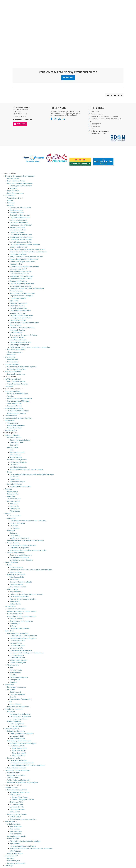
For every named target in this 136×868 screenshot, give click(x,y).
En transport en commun (17, 687)
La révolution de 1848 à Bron (20, 311)
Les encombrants (16, 648)
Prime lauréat (15, 511)
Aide (92, 129)
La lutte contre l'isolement (19, 538)
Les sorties (14, 526)
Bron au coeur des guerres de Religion (24, 335)
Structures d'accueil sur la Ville (21, 582)
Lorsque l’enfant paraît (18, 320)
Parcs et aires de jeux (18, 482)
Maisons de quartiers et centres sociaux (22, 611)
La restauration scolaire (18, 467)
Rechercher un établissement (21, 555)
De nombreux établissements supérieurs (22, 367)
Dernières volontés (17, 213)
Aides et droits (13, 589)
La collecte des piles (17, 658)
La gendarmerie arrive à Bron (20, 342)
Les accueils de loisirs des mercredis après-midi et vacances (32, 474)
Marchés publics (11, 430)
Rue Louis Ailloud (19, 756)
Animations (11, 518)
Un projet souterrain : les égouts (21, 296)
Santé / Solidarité (11, 562)
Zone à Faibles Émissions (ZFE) (21, 699)
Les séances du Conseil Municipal (20, 399)
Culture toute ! (15, 479)
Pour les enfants (16, 826)
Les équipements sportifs (17, 836)
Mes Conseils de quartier (16, 381)
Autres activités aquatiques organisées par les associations (31, 849)
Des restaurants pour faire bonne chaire (24, 323)
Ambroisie (13, 682)
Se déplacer (14, 580)
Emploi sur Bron (13, 494)
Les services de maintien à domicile (23, 545)
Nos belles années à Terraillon (21, 225)
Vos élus (10, 396)
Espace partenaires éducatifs (20, 487)
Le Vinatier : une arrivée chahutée (22, 328)
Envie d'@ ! (9, 866)
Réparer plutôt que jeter (19, 660)
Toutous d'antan (16, 325)
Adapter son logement (18, 587)
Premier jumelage (16, 291)
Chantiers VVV (15, 509)
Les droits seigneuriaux (18, 308)
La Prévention (15, 536)
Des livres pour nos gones (19, 345)
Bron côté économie (17, 738)
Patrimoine (11, 203)
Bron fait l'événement (13, 372)
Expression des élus (15, 406)
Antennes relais (15, 672)
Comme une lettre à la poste (20, 208)
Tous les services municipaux (18, 411)
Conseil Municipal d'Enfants (20, 440)
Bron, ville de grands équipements (20, 183)
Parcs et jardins (13, 362)
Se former (13, 626)
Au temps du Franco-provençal (21, 276)
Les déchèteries (16, 643)
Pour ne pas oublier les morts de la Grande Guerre (28, 252)
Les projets (9, 386)
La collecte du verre (17, 646)
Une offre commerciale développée (23, 743)
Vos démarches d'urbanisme (20, 714)
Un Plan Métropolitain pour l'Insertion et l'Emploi (27, 765)
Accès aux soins (16, 572)
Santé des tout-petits (17, 452)
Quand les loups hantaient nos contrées (24, 267)
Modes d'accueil (16, 457)
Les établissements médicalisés (21, 560)
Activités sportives (14, 824)
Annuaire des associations (17, 609)
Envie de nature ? (11, 856)
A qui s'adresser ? (16, 592)
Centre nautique (13, 839)
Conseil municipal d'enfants (17, 384)
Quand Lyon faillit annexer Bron (21, 237)
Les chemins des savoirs (16, 863)
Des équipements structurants (21, 186)
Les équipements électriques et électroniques (27, 653)
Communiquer (15, 624)
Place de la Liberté (19, 753)
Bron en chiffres (13, 178)
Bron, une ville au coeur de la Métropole (20, 176)
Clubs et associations (15, 853)
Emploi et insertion (14, 758)
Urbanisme (11, 712)
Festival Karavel (16, 817)
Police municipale (14, 773)
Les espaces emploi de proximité (22, 763)
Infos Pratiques (15, 851)
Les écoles (14, 465)
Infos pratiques (15, 455)
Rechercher (68, 78)
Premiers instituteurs (17, 227)
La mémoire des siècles (18, 220)
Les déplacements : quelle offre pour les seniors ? (26, 540)
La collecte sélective (17, 641)
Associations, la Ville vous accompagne (22, 616)
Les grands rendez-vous (16, 374)
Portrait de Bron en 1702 (19, 303)
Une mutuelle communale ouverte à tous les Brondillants (31, 570)
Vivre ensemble (13, 665)
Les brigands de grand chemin (21, 318)
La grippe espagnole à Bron (20, 218)
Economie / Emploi (12, 729)
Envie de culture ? (11, 787)
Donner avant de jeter (18, 663)
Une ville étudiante (12, 364)
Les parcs (11, 858)
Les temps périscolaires (18, 462)
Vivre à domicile (13, 543)
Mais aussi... (14, 188)
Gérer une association (15, 614)
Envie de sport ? (11, 822)
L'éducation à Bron (17, 443)
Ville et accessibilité (17, 577)
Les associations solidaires (19, 597)
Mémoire (11, 205)
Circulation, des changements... (19, 707)
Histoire (10, 200)
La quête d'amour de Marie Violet (22, 284)
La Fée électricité (16, 333)
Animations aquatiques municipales (23, 846)
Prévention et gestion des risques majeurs (23, 783)
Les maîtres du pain (17, 337)
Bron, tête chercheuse (16, 193)
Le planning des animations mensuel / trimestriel (28, 521)
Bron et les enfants (14, 438)
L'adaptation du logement (19, 548)
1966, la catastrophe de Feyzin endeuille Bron (26, 257)
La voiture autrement (18, 695)
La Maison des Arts (17, 807)
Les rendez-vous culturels (17, 814)
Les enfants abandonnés (19, 223)
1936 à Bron (14, 301)
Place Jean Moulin (19, 751)
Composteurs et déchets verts (21, 650)
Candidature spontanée (16, 425)
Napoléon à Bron (16, 264)
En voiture (11, 690)
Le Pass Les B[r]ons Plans (17, 369)
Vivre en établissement (16, 553)
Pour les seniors (16, 834)
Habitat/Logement (14, 721)
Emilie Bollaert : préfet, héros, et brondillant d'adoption (30, 347)
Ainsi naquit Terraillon (18, 330)
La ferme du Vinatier (17, 809)
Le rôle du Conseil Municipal (18, 394)
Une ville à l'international (16, 350)
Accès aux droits (13, 778)
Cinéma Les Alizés (16, 802)
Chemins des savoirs (15, 352)
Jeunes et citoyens (14, 499)
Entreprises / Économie (16, 731)
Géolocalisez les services (16, 413)
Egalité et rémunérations (100, 131)
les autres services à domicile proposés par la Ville (28, 550)
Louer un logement (17, 724)
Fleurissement (13, 359)
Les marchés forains (17, 746)
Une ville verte (10, 357)
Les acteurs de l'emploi (18, 760)
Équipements (15, 844)
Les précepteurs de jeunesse (20, 286)
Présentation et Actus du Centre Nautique (25, 841)
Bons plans (11, 496)
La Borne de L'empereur (19, 247)
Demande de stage (14, 428)
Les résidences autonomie (19, 558)
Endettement (15, 601)
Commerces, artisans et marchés (19, 741)
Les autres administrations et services (19, 418)
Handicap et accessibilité (16, 575)
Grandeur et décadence (19, 281)
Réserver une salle (17, 619)
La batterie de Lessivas (18, 340)
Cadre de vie (10, 631)
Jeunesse (8, 489)
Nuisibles (13, 675)
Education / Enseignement (17, 460)
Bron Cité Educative (15, 484)
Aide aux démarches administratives (23, 599)
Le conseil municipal (12, 391)
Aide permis (14, 506)
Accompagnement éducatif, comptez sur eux (26, 470)
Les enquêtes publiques (19, 719)
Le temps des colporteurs (19, 274)
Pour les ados (15, 829)
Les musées (12, 355)
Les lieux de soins (16, 567)
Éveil (12, 450)
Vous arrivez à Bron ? (15, 198)
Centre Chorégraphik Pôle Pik (23, 800)
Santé (9, 565)
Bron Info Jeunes (14, 501)
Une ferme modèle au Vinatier (21, 279)
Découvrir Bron (10, 196)
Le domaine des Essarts (18, 254)
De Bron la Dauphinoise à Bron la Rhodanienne (27, 288)
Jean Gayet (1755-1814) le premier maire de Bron (27, 249)
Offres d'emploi (13, 423)
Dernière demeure (17, 210)
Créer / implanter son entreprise (22, 734)
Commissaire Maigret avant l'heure (22, 262)
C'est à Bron (14, 445)
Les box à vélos (16, 704)
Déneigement (15, 680)
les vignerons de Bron (18, 230)
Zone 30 (13, 697)
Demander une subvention (20, 628)
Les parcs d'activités (17, 736)
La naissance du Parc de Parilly (21, 240)
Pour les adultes (16, 831)
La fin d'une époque (17, 232)
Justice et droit (15, 604)
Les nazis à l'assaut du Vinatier (21, 242)
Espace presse (96, 124)
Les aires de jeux (13, 861)
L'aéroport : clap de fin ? (18, 269)
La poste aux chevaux (18, 313)
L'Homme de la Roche (18, 298)
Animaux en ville (16, 670)
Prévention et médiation (16, 775)
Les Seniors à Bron (14, 516)
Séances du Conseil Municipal (18, 401)
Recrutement (95, 126)
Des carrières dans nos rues (20, 215)
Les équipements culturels (17, 790)
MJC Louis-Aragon (17, 805)
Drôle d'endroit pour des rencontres (23, 819)
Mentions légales (97, 114)
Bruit (11, 668)
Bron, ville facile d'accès (16, 181)
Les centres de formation (17, 768)
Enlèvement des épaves (19, 677)
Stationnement (15, 692)
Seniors (8, 513)
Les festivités (15, 528)
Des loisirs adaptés (17, 584)
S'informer (14, 533)
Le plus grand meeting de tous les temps (25, 245)
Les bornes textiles (17, 655)
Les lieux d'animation (18, 523)
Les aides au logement (18, 726)
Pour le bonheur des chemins (21, 271)
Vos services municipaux (14, 408)
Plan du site (95, 111)
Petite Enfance (13, 447)
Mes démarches (11, 416)
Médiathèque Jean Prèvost (20, 792)
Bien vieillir (11, 531)
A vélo (10, 702)
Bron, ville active (13, 191)
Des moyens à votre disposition (21, 621)
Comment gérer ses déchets (18, 633)
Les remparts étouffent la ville (21, 235)
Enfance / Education (12, 435)
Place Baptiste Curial (20, 748)
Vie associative (10, 606)
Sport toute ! (14, 477)
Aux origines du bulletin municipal (22, 293)
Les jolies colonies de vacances (21, 315)
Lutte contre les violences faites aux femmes (26, 594)
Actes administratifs (14, 403)
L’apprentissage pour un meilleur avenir (24, 259)
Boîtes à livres (15, 812)
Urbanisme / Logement (14, 709)
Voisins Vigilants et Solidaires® (18, 780)
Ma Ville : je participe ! (13, 379)
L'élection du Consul (17, 306)
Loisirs (10, 472)
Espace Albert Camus (20, 797)
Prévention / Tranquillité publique (17, 770)
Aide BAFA (14, 504)
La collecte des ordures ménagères (23, 638)
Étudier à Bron (13, 491)
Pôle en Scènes (16, 795)
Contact (21, 124)
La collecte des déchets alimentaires (23, 636)
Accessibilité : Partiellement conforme (104, 116)
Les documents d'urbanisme (20, 716)
